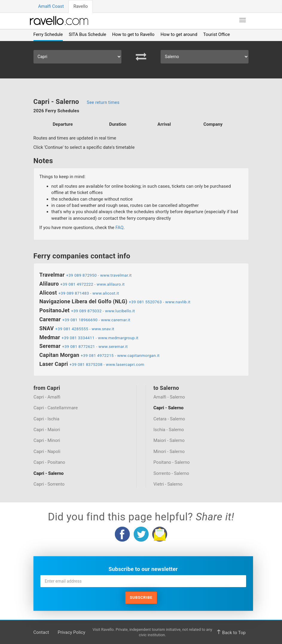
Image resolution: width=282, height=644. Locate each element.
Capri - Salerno (49, 473)
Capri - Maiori (47, 430)
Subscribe (141, 597)
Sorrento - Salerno (171, 473)
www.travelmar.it (116, 275)
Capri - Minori (47, 440)
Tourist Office (217, 34)
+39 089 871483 (74, 293)
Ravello (80, 6)
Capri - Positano (49, 462)
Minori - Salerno (169, 451)
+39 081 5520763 (145, 302)
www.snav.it (103, 329)
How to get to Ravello (133, 34)
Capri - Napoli (47, 451)
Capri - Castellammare (56, 408)
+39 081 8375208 (86, 364)
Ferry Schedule (48, 34)
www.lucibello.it (120, 311)
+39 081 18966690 (80, 320)
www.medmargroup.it (118, 338)
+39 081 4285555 (72, 329)
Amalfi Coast (51, 6)
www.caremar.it (116, 320)
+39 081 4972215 (97, 355)
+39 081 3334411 (78, 338)
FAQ (119, 228)
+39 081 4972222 (77, 284)
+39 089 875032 (86, 311)
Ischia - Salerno (169, 430)
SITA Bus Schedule (87, 34)
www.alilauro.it (111, 284)
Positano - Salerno (172, 462)
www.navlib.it (178, 302)
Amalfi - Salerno (169, 397)
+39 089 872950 (81, 275)
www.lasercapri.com (125, 364)
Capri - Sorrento (49, 484)
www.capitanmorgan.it (138, 355)
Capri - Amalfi (47, 397)
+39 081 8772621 (78, 346)
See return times (103, 102)
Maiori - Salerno (169, 440)
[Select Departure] (77, 57)
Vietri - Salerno (168, 484)
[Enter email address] (143, 581)
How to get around (179, 34)
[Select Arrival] (205, 57)
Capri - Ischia (46, 419)
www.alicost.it (106, 293)
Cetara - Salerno (169, 419)
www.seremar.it (113, 346)
